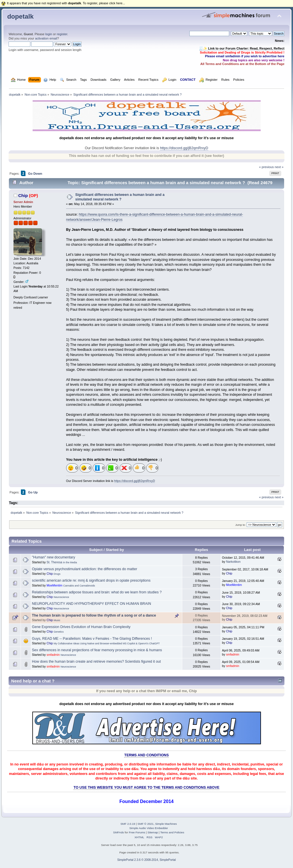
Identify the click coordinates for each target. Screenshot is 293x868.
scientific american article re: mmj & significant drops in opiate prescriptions (91, 580)
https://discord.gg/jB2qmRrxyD (184, 148)
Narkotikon (233, 562)
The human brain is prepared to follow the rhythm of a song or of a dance (94, 615)
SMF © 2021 (146, 824)
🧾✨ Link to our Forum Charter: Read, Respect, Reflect (242, 48)
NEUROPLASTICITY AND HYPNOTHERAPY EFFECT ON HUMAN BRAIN (92, 604)
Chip (23, 195)
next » (279, 167)
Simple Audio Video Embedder (149, 828)
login (49, 34)
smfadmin (53, 655)
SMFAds (118, 832)
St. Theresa (55, 562)
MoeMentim (55, 585)
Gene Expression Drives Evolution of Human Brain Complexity (81, 627)
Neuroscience (62, 597)
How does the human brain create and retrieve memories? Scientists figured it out (97, 662)
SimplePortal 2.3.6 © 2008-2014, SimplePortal (147, 860)
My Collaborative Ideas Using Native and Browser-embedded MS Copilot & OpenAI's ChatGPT (107, 643)
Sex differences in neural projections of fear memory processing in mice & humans (97, 650)
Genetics (59, 632)
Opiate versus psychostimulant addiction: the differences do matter (85, 569)
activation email (46, 38)
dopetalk (20, 16)
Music (57, 620)
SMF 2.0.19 (128, 824)
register (62, 34)
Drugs (57, 574)
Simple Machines (166, 824)
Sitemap (153, 832)
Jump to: (240, 525)
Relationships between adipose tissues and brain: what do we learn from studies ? (97, 592)
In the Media (70, 562)
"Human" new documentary (54, 557)
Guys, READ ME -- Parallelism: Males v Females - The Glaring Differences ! (92, 639)
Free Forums (137, 832)
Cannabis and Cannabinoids (79, 586)
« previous (266, 167)
